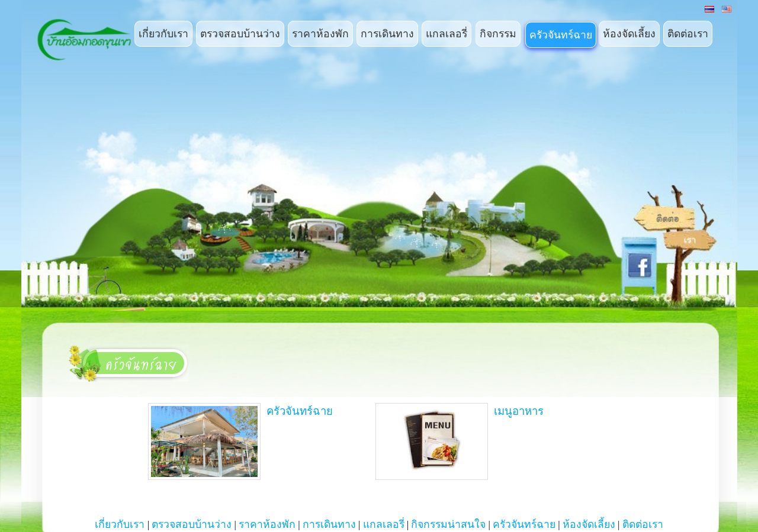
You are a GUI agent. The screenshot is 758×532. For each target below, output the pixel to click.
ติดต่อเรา (688, 34)
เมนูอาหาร (460, 441)
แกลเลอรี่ (447, 34)
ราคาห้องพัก (320, 34)
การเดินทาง (387, 34)
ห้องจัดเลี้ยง (629, 34)
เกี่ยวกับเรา (163, 34)
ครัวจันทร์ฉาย (561, 35)
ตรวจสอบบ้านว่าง (240, 34)
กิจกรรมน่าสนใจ (448, 524)
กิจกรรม (498, 34)
